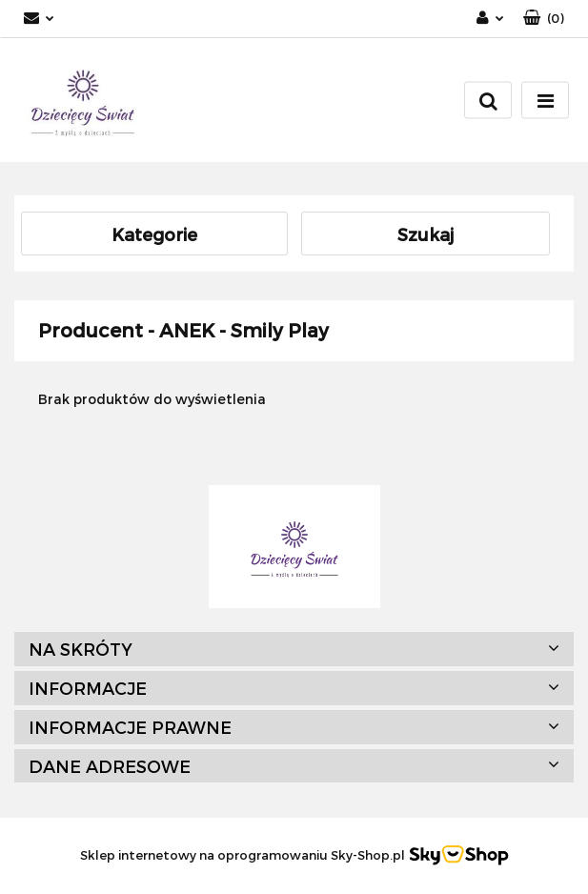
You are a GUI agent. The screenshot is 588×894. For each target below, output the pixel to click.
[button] (544, 19)
